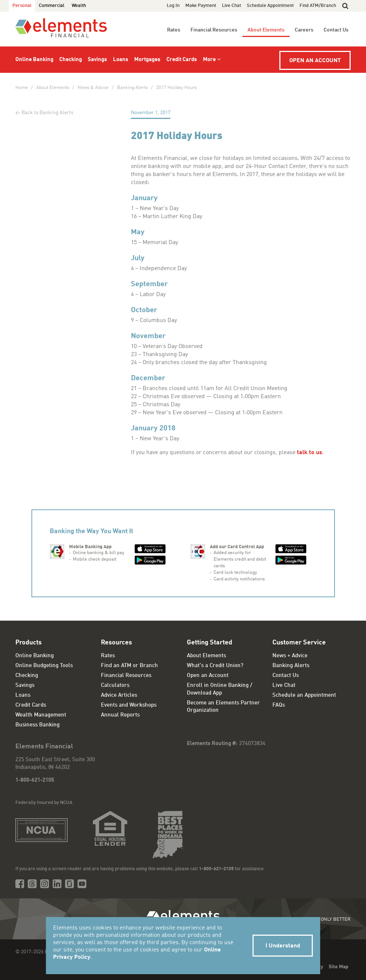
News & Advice (93, 88)
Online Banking (34, 60)
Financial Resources (214, 30)
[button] (345, 6)
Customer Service (299, 643)
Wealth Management (41, 715)
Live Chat (231, 6)
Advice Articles (119, 695)
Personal (22, 6)
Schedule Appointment (270, 6)
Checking (71, 60)
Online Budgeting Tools (44, 666)
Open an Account (315, 61)
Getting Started (210, 643)
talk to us (310, 453)
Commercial (52, 6)
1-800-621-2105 (35, 780)
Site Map (339, 967)
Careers (304, 30)
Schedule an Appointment (304, 695)
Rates (174, 30)
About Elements (266, 30)
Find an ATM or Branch (129, 666)
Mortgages (147, 60)
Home (22, 88)
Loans (121, 60)
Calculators (115, 686)
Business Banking (37, 725)
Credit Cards (182, 60)
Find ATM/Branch (318, 6)
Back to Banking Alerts (48, 113)
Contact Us (336, 30)
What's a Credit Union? (215, 666)
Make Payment (201, 6)
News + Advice (290, 656)
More (209, 60)
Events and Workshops (129, 705)
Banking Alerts (132, 88)
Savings (97, 60)
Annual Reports (120, 715)
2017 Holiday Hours (176, 88)
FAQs (279, 705)
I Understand (283, 946)
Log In (173, 6)
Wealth (79, 6)
